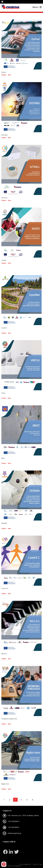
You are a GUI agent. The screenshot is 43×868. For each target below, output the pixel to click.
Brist (3, 458)
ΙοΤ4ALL (4, 198)
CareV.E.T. (5, 588)
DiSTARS (4, 135)
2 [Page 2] (10, 800)
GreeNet (4, 328)
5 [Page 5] (27, 800)
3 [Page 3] (15, 800)
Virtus (3, 393)
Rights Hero (5, 784)
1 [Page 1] (4, 800)
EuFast (4, 72)
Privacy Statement (25, 864)
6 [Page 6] (33, 800)
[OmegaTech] (11, 7)
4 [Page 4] (21, 800)
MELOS (4, 654)
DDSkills (4, 523)
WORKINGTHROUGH (9, 719)
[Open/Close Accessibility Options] (4, 864)
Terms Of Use (37, 864)
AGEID (4, 260)
